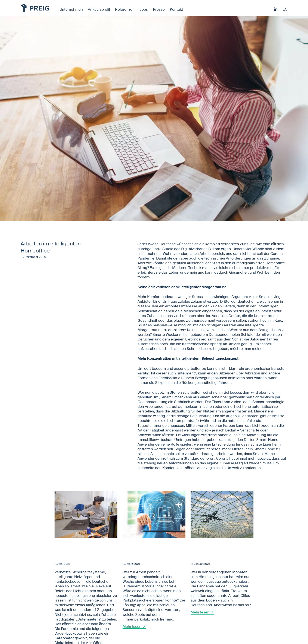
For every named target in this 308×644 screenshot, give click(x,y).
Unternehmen (71, 9)
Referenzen (125, 9)
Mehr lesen (132, 626)
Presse (159, 9)
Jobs (144, 9)
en (285, 9)
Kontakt (176, 9)
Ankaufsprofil (99, 9)
